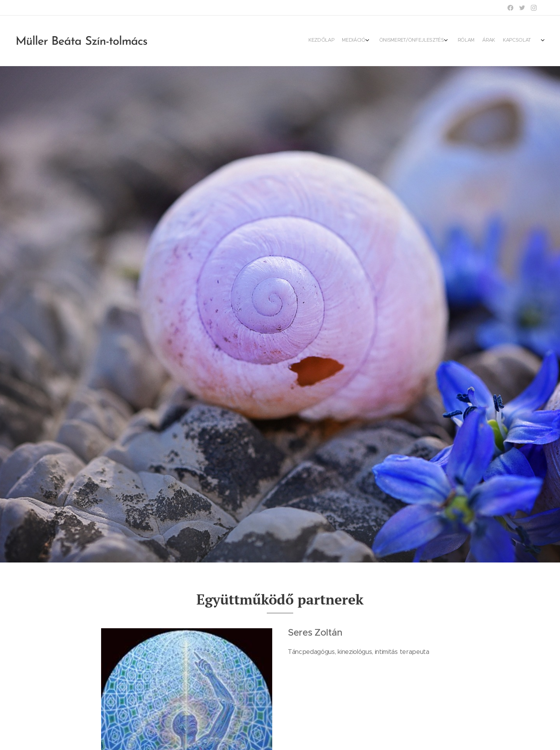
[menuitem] (487, 41)
